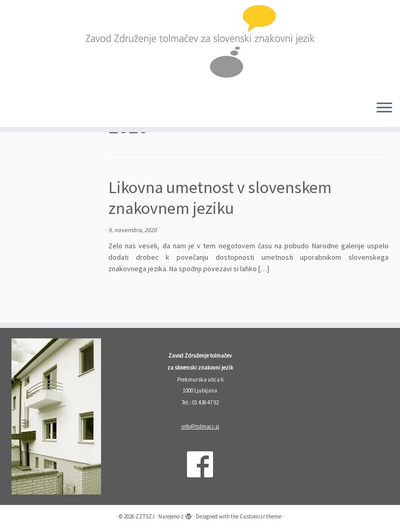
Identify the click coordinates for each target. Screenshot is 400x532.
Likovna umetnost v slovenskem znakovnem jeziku (220, 198)
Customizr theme (260, 516)
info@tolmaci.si (200, 426)
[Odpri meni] (384, 108)
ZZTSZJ (145, 516)
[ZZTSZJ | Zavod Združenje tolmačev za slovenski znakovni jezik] (200, 46)
